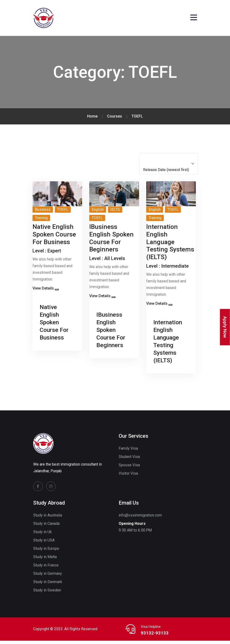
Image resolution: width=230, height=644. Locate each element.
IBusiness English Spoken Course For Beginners (112, 333)
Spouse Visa (129, 468)
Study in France (46, 568)
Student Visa (129, 460)
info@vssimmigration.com (140, 519)
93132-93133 (153, 636)
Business (43, 213)
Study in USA (44, 543)
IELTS (115, 213)
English (98, 213)
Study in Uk (42, 535)
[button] (57, 293)
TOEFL (63, 213)
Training (41, 221)
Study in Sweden (47, 593)
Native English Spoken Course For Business (55, 325)
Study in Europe (46, 552)
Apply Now (225, 327)
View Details (43, 292)
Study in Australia (48, 519)
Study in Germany (48, 577)
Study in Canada (46, 527)
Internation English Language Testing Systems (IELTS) (169, 344)
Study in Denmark (48, 585)
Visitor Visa (128, 477)
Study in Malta (45, 560)
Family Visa (128, 452)
